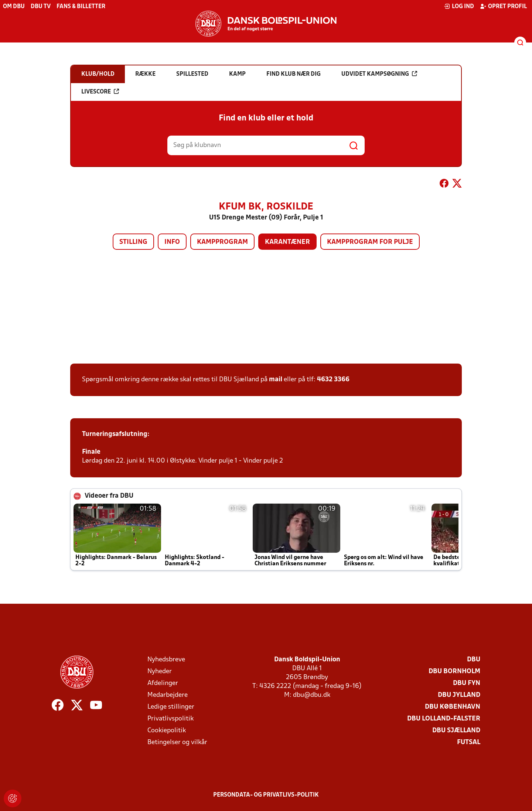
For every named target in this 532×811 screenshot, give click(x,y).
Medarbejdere (168, 695)
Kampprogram (222, 242)
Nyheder (160, 672)
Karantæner (287, 242)
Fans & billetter (81, 7)
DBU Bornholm (454, 672)
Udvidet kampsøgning (379, 74)
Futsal (469, 742)
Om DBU (14, 7)
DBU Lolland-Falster (444, 719)
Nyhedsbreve (166, 660)
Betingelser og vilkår (177, 742)
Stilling (133, 242)
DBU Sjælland (456, 731)
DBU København (453, 707)
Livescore (100, 92)
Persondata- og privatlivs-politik (266, 795)
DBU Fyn (467, 683)
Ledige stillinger (171, 707)
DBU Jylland (459, 695)
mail (276, 380)
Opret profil (503, 6)
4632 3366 (333, 380)
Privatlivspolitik (170, 719)
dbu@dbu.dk (312, 695)
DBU (474, 660)
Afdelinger (163, 683)
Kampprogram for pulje (370, 242)
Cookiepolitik (167, 731)
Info (172, 242)
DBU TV (41, 7)
